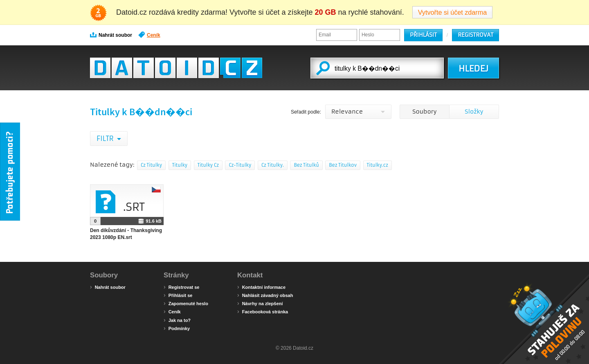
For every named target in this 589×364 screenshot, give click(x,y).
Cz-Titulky (240, 165)
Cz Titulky (151, 165)
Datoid (176, 68)
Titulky (180, 165)
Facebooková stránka (263, 311)
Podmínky (177, 328)
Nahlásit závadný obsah (265, 295)
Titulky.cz (378, 165)
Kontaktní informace (261, 287)
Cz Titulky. (273, 165)
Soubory (424, 112)
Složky (474, 112)
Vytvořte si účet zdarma (453, 12)
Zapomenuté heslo (186, 303)
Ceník (149, 35)
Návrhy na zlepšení (260, 303)
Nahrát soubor (111, 35)
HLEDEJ (473, 69)
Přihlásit (423, 35)
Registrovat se (181, 287)
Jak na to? (177, 320)
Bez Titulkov (343, 165)
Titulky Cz (208, 165)
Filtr (106, 138)
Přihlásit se (178, 295)
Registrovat (475, 35)
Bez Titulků (306, 165)
